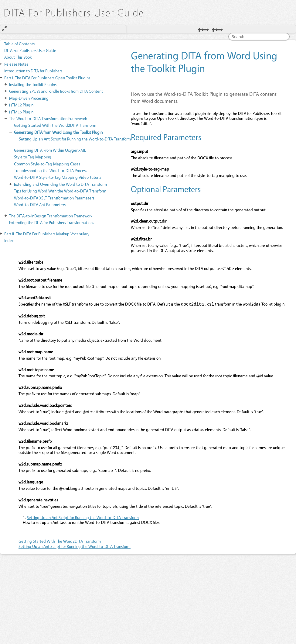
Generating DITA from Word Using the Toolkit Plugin (58, 132)
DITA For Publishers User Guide (30, 50)
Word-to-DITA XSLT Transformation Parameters (54, 198)
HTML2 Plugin (21, 105)
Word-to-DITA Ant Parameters (40, 204)
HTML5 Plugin (21, 112)
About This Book (18, 57)
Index (9, 240)
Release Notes (16, 64)
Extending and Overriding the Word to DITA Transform (60, 184)
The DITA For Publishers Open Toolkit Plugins (47, 78)
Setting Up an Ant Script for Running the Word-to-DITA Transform (75, 139)
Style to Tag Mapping (33, 157)
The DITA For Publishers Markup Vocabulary (47, 234)
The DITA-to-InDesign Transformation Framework (51, 216)
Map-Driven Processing (29, 98)
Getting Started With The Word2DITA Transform (55, 125)
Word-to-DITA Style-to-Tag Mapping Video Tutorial (58, 177)
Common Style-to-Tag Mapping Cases (47, 164)
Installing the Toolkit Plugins (33, 84)
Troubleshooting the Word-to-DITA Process (51, 170)
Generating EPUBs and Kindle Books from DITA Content (56, 91)
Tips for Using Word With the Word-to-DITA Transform (60, 191)
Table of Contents (19, 44)
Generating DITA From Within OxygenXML (50, 150)
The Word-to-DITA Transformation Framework (48, 118)
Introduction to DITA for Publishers (33, 71)
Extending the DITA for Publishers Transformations (52, 222)
